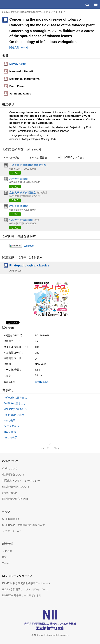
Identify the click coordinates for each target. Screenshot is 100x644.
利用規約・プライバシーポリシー (21, 481)
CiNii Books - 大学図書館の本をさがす (24, 525)
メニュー (96, 4)
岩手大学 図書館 (18, 179)
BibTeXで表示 (11, 426)
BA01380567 (42, 382)
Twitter (6, 563)
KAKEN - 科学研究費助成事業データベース (26, 583)
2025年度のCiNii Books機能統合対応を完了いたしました (34, 12)
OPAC (15, 173)
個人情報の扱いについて (16, 487)
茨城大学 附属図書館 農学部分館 (28, 165)
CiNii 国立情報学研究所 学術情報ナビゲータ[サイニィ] (16, 4)
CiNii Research (11, 519)
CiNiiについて (10, 468)
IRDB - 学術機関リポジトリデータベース (25, 589)
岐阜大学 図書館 (18, 206)
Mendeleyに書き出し (15, 409)
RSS (5, 557)
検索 (87, 4)
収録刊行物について (13, 475)
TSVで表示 (10, 432)
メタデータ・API (12, 531)
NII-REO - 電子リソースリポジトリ (22, 595)
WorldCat (29, 246)
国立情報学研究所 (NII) (15, 499)
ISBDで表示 (10, 438)
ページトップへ (50, 448)
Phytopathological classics (29, 265)
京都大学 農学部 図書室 (23, 193)
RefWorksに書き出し (15, 398)
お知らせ (7, 551)
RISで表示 (9, 421)
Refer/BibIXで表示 (14, 415)
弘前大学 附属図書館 (21, 220)
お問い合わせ (10, 493)
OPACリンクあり (73, 158)
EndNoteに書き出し (15, 403)
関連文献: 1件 (17, 48)
